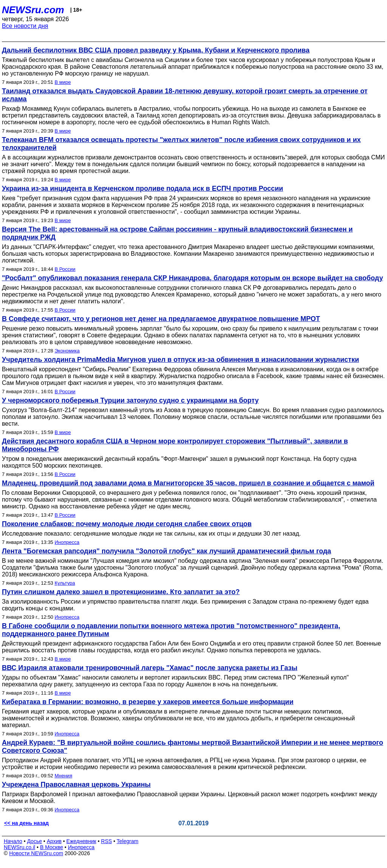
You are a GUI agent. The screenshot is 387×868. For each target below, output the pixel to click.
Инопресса (67, 542)
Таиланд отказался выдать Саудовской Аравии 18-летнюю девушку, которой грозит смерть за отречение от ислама (185, 95)
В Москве (52, 847)
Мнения (63, 776)
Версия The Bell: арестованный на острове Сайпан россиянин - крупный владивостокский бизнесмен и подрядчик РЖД (177, 233)
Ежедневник (81, 841)
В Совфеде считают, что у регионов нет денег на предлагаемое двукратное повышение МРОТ (161, 319)
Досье (34, 841)
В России (65, 269)
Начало (13, 841)
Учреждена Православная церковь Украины (76, 785)
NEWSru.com (33, 10)
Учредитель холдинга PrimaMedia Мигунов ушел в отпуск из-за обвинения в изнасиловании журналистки (180, 360)
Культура (65, 583)
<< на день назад (26, 823)
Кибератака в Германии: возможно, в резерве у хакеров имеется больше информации (148, 702)
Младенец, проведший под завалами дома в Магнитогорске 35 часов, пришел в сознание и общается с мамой (188, 483)
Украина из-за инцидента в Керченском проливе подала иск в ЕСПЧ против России (142, 188)
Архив (54, 841)
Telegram (128, 841)
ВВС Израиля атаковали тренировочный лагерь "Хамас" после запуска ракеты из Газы (150, 668)
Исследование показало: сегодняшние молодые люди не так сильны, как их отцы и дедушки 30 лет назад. (151, 534)
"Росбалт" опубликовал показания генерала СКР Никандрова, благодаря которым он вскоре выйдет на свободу (192, 278)
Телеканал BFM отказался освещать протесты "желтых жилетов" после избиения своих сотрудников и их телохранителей (181, 144)
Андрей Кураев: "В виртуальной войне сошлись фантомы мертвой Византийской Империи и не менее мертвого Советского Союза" (193, 747)
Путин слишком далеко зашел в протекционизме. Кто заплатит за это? (121, 592)
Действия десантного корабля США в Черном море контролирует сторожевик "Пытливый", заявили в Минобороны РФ (175, 445)
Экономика (67, 351)
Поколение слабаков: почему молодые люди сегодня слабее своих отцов (127, 524)
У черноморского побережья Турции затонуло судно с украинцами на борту (130, 400)
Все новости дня (25, 26)
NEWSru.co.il (19, 847)
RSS (106, 841)
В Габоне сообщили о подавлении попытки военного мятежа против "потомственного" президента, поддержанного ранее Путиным (171, 630)
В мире (63, 82)
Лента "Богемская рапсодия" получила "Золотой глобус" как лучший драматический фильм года (166, 551)
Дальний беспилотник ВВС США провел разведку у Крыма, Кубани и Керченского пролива (156, 50)
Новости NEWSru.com (36, 853)
